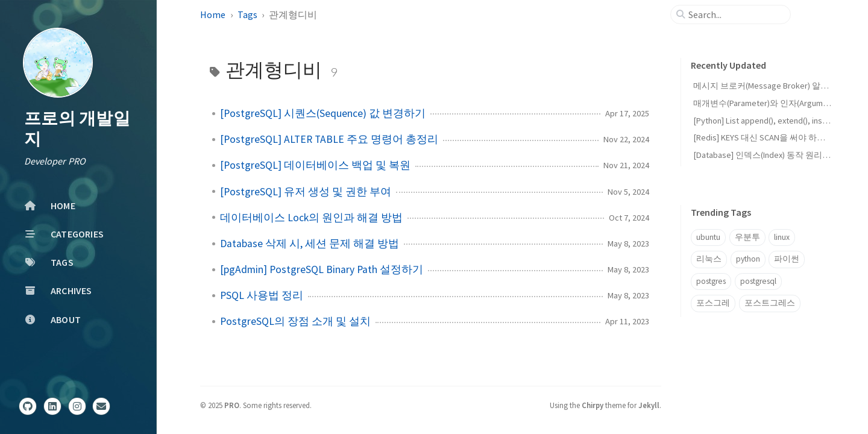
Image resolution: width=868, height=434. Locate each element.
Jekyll (649, 405)
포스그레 (713, 303)
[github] (28, 406)
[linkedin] (52, 406)
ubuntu (708, 237)
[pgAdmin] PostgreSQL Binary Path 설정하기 (322, 269)
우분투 (747, 237)
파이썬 (787, 259)
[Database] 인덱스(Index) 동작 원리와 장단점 (775, 155)
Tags (247, 14)
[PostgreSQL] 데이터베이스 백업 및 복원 (315, 165)
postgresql (758, 281)
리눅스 (709, 259)
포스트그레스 (770, 303)
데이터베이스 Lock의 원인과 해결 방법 (311, 218)
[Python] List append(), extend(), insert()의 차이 (779, 121)
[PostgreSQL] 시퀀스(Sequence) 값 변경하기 (323, 113)
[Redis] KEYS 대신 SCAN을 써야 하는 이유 (769, 137)
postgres (711, 281)
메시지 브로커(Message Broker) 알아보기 (769, 86)
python (748, 259)
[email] (101, 406)
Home (213, 14)
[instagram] (77, 406)
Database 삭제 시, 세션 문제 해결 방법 (310, 244)
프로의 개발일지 (77, 129)
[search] (735, 14)
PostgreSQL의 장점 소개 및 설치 (295, 321)
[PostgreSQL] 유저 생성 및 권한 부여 (306, 192)
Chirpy (593, 405)
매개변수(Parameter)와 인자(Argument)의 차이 (779, 103)
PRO (232, 405)
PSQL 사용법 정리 (262, 295)
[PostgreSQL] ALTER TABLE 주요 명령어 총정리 (329, 139)
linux (782, 237)
